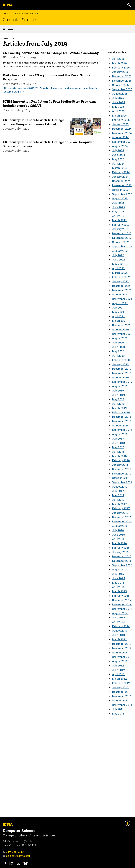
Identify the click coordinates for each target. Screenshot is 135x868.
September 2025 (122, 89)
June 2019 (118, 395)
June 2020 (118, 347)
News (14, 39)
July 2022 (118, 255)
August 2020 (120, 338)
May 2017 (118, 495)
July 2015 (118, 574)
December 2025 (122, 76)
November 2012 (122, 648)
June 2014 (118, 618)
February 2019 (121, 412)
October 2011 (120, 701)
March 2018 (119, 456)
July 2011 (118, 709)
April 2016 (118, 539)
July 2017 (118, 491)
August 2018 (120, 434)
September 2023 (122, 194)
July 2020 (118, 343)
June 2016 (118, 535)
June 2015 (118, 578)
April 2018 (118, 452)
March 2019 (119, 408)
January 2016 (120, 552)
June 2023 (118, 207)
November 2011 (122, 696)
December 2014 (122, 600)
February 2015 (121, 596)
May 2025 (118, 107)
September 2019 (122, 382)
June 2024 (118, 155)
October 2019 (120, 378)
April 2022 (118, 268)
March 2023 (119, 220)
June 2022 (118, 260)
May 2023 (118, 212)
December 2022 (122, 233)
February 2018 (121, 460)
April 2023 (118, 216)
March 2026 (119, 63)
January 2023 (120, 229)
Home (5, 39)
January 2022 (120, 281)
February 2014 (121, 626)
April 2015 (118, 587)
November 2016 (122, 521)
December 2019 (122, 369)
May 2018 (118, 447)
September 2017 (122, 482)
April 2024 (118, 164)
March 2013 (119, 639)
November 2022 (122, 238)
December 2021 (122, 286)
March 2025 (119, 116)
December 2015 (122, 556)
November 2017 (122, 474)
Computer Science (19, 20)
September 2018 (122, 430)
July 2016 (118, 530)
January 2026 (120, 72)
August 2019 (120, 386)
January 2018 (120, 465)
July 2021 (118, 308)
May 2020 (118, 351)
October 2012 (120, 652)
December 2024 (122, 129)
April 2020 (118, 356)
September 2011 (122, 705)
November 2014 (122, 604)
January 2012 (120, 687)
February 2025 (121, 120)
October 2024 (120, 137)
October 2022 (120, 242)
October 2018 (120, 426)
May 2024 (118, 159)
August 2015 (120, 570)
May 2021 (118, 312)
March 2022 (119, 273)
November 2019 (122, 373)
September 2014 (122, 609)
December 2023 (122, 181)
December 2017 (122, 469)
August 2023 (120, 198)
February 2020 (121, 360)
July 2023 (118, 203)
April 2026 (118, 59)
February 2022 (121, 277)
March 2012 (119, 679)
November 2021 (122, 290)
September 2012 (122, 657)
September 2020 (122, 334)
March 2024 (119, 168)
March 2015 (119, 591)
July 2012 (118, 666)
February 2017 (121, 508)
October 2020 (120, 329)
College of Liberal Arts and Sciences (21, 14)
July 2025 (118, 98)
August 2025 (120, 94)
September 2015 (122, 565)
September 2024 (122, 142)
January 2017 (120, 513)
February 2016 (121, 548)
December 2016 (122, 517)
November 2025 (122, 81)
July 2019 (118, 391)
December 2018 (122, 417)
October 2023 (120, 190)
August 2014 (120, 613)
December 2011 (122, 692)
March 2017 (119, 504)
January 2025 (120, 124)
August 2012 (120, 661)
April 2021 (118, 316)
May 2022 (118, 264)
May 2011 (118, 714)
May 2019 (118, 399)
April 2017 (118, 500)
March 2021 (119, 321)
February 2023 (121, 225)
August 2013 (120, 631)
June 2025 (118, 102)
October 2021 (120, 295)
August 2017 (120, 487)
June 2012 (118, 670)
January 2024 (120, 177)
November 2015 (122, 561)
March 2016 (119, 543)
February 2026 (121, 68)
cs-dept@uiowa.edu (16, 856)
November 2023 (122, 185)
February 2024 (121, 172)
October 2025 (120, 85)
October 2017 (120, 478)
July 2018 (118, 439)
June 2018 (118, 443)
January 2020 (120, 364)
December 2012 (122, 644)
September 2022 (122, 246)
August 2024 (120, 146)
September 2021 (122, 299)
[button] (129, 5)
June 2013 (118, 635)
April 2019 (118, 404)
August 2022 (120, 251)
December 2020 (122, 325)
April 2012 (118, 674)
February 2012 (121, 683)
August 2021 (120, 303)
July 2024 (118, 150)
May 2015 (118, 583)
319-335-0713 (13, 852)
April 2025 (118, 111)
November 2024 (122, 133)
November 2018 (122, 421)
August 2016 (120, 526)
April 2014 (118, 622)
